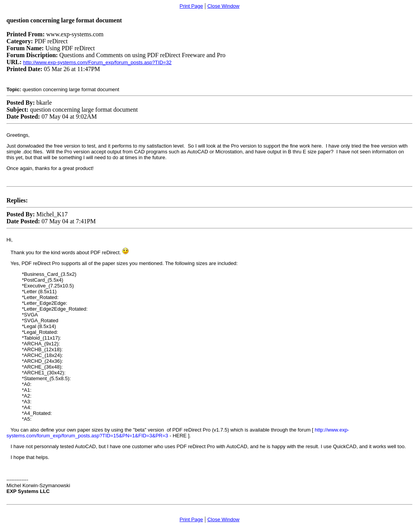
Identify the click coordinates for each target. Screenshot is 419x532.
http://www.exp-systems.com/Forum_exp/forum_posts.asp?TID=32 (97, 62)
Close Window (223, 6)
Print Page (191, 6)
